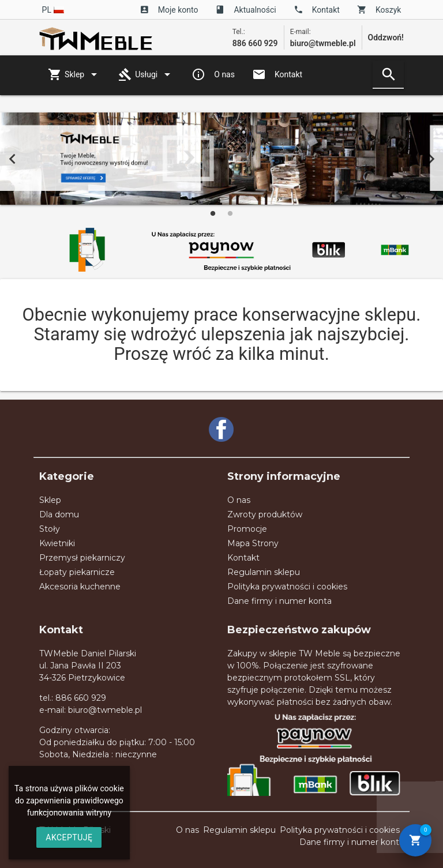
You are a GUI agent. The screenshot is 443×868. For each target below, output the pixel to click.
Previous (12, 159)
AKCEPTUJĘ (69, 837)
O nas (213, 74)
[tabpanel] (221, 159)
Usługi (146, 74)
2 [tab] (230, 213)
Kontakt (317, 10)
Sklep (74, 74)
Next (431, 159)
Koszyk (379, 10)
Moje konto (169, 10)
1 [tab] (213, 213)
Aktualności (245, 10)
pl (54, 10)
